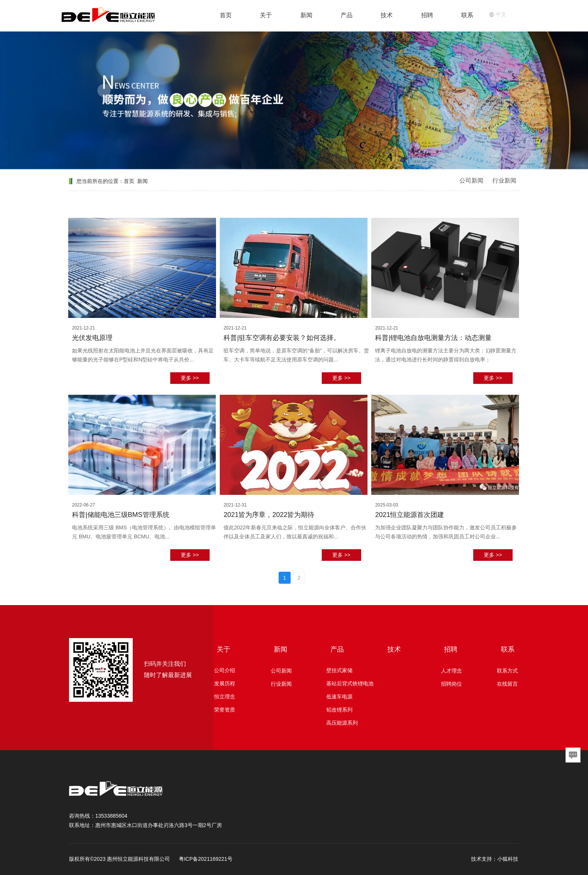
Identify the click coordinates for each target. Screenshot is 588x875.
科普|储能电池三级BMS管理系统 (121, 515)
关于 (266, 15)
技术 (387, 15)
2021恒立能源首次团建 (409, 515)
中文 (498, 14)
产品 (346, 15)
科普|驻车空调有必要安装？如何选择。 (282, 338)
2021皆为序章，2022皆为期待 (269, 515)
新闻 (306, 15)
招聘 (427, 15)
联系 (467, 15)
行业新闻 (504, 181)
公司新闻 (471, 181)
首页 (226, 15)
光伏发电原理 (92, 338)
